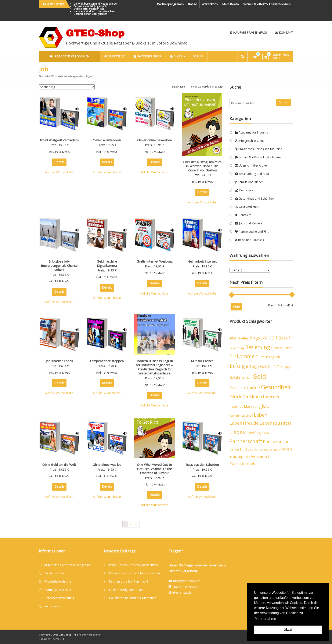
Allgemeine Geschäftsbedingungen (68, 565)
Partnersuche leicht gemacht (90, 6)
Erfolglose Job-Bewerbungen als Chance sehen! (59, 265)
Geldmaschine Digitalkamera (107, 263)
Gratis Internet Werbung (155, 261)
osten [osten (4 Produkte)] (265, 433)
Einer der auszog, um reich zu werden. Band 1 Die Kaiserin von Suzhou (202, 166)
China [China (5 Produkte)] (287, 348)
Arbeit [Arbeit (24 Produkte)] (270, 337)
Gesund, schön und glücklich (90, 14)
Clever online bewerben (154, 140)
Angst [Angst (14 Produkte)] (256, 338)
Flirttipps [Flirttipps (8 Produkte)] (284, 367)
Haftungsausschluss (58, 590)
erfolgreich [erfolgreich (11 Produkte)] (257, 366)
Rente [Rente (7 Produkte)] (234, 449)
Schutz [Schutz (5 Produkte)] (244, 449)
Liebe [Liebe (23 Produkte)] (236, 432)
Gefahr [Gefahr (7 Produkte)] (235, 377)
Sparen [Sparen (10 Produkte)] (285, 449)
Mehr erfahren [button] (265, 619)
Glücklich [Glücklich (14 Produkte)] (252, 397)
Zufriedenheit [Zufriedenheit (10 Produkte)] (243, 463)
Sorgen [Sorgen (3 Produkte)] (274, 450)
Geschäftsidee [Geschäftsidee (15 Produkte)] (245, 387)
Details (59, 162)
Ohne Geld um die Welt (59, 465)
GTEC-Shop (95, 33)
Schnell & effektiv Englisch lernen (267, 4)
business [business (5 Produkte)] (277, 348)
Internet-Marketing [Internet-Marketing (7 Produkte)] (245, 406)
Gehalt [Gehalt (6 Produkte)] (246, 377)
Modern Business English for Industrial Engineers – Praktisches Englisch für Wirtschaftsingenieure (154, 367)
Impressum (52, 606)
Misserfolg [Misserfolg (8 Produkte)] (252, 433)
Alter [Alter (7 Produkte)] (245, 338)
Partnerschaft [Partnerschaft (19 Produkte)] (246, 441)
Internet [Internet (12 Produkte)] (271, 397)
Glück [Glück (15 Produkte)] (236, 397)
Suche (283, 102)
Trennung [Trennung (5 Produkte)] (236, 457)
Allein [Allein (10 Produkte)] (235, 338)
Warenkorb (210, 4)
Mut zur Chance (202, 361)
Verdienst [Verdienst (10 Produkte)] (260, 456)
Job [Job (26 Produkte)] (266, 406)
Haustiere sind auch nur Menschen (94, 11)
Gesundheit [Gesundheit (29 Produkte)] (276, 387)
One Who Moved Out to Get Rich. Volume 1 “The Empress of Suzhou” (154, 469)
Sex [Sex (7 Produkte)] (266, 449)
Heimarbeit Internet (202, 261)
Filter (236, 307)
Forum (198, 56)
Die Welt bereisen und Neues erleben (96, 4)
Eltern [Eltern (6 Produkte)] (263, 357)
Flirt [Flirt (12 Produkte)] (272, 366)
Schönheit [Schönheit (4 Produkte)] (256, 450)
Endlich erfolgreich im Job (89, 9)
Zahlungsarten (54, 573)
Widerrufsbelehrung (58, 581)
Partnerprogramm (170, 4)
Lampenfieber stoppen (107, 361)
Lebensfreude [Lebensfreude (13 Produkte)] (244, 423)
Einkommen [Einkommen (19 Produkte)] (244, 356)
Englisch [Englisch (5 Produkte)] (274, 357)
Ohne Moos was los (107, 465)
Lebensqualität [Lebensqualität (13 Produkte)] (276, 423)
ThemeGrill (58, 639)
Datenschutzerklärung (59, 598)
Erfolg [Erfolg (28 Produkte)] (237, 366)
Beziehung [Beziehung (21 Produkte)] (258, 347)
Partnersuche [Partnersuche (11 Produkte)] (276, 442)
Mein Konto (230, 4)
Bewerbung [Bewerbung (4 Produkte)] (237, 348)
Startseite (45, 76)
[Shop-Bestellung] (67, 87)
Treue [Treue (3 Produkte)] (247, 457)
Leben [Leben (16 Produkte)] (261, 415)
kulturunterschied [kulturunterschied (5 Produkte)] (241, 415)
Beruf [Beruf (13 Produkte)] (284, 338)
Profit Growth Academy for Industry (133, 565)
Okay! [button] (288, 630)
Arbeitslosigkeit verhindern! (59, 140)
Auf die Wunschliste (59, 172)
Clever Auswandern (107, 140)
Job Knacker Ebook (59, 361)
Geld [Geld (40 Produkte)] (259, 376)
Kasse (193, 4)
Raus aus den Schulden (202, 465)
